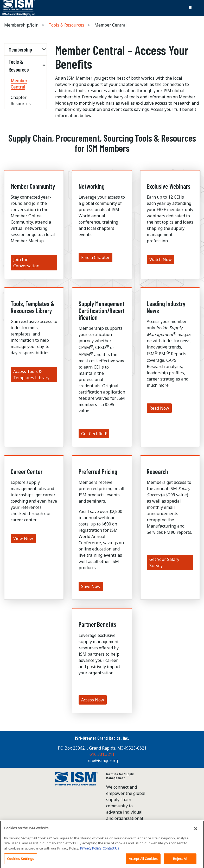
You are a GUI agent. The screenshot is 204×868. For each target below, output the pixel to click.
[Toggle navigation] (190, 8)
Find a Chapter (95, 257)
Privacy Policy (91, 850)
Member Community (33, 186)
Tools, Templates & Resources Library (33, 307)
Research (157, 471)
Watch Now (161, 259)
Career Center (27, 471)
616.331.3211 (102, 754)
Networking (92, 186)
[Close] (196, 831)
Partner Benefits (97, 624)
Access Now (93, 700)
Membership (20, 49)
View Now (23, 538)
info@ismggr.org (102, 761)
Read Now (159, 408)
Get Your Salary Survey (164, 562)
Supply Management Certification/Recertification (102, 311)
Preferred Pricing (98, 471)
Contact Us (111, 850)
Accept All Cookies (143, 861)
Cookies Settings (21, 861)
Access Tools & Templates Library (31, 375)
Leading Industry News (166, 307)
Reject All (180, 861)
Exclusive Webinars (169, 186)
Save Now (91, 586)
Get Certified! (94, 434)
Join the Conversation (26, 263)
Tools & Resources (66, 25)
